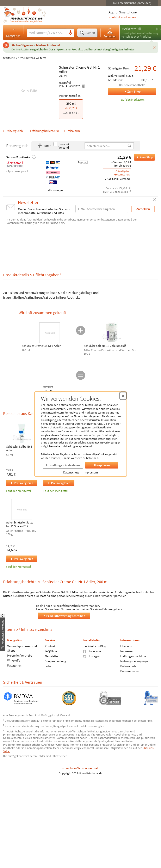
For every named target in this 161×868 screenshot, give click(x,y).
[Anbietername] (106, 146)
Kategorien (13, 32)
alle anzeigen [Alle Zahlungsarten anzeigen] (55, 190)
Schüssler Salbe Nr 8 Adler (19, 448)
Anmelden (110, 33)
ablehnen (73, 420)
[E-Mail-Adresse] (102, 209)
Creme (81, 67)
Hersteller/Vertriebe (20, 655)
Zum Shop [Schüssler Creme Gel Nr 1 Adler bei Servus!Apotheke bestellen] (144, 157)
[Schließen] (154, 47)
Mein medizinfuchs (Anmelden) (132, 3)
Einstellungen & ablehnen (63, 465)
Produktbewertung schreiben (64, 616)
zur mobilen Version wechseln (80, 768)
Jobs (48, 666)
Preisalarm (73, 131)
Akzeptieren (102, 465)
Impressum (91, 472)
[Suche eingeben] (47, 33)
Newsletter (52, 656)
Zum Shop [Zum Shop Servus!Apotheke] (124, 92)
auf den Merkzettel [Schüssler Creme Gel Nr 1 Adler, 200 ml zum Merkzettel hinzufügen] (133, 100)
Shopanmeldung (55, 661)
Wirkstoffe (14, 660)
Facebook (92, 651)
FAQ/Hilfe (51, 651)
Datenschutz (71, 472)
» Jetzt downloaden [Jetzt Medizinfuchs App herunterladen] (122, 17)
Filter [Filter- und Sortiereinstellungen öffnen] (44, 146)
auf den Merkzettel (19, 491)
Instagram (92, 656)
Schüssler (67, 67)
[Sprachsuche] (70, 33)
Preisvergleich (14, 131)
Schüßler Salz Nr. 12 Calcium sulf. (105, 346)
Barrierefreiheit (130, 671)
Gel (90, 67)
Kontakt (50, 646)
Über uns (126, 646)
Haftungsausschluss (133, 656)
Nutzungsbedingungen (135, 661)
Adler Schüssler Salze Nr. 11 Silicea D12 (20, 524)
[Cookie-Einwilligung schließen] (123, 396)
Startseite (9, 58)
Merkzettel (129, 29)
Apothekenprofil (18, 171)
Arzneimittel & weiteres (32, 58)
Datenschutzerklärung (89, 424)
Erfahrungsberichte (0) (45, 131)
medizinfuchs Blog (94, 646)
